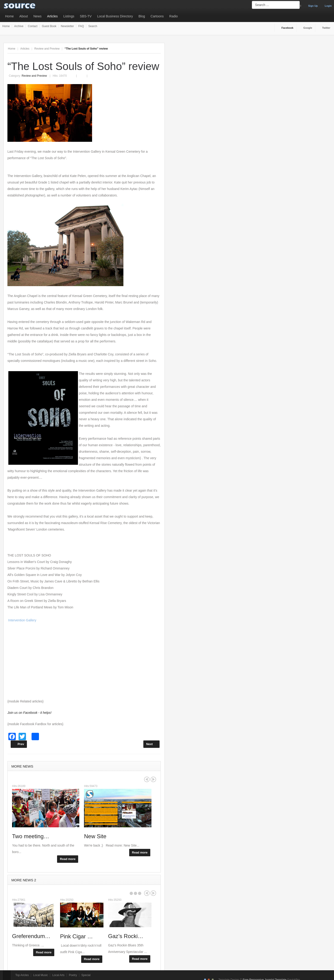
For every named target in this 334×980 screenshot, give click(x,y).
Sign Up (313, 6)
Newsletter (67, 26)
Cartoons (157, 16)
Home (9, 16)
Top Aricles (22, 975)
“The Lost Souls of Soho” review (83, 66)
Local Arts (58, 975)
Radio (174, 16)
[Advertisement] (84, 661)
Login (328, 6)
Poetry (73, 975)
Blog (142, 16)
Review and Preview (47, 49)
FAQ (81, 26)
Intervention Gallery (22, 620)
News (37, 16)
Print (75, 73)
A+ (148, 49)
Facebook (287, 28)
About (24, 16)
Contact (33, 26)
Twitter (326, 28)
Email (84, 73)
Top (7, 975)
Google (308, 28)
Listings (69, 16)
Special (86, 975)
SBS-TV (86, 16)
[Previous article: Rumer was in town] (19, 744)
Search (93, 26)
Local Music (40, 975)
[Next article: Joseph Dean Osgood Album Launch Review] (151, 744)
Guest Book (49, 26)
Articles (52, 16)
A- (158, 49)
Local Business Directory (115, 16)
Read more (68, 859)
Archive (19, 26)
